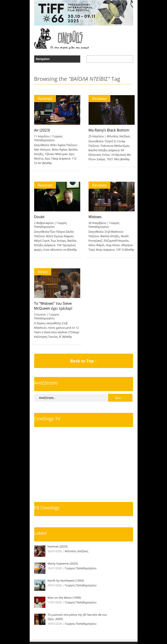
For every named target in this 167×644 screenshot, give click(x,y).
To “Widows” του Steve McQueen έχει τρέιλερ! (53, 306)
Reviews (45, 99)
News (43, 272)
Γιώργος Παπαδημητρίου (48, 138)
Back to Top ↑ (83, 361)
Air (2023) (42, 130)
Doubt (39, 217)
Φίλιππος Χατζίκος (119, 136)
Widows (95, 217)
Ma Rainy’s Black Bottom (109, 130)
